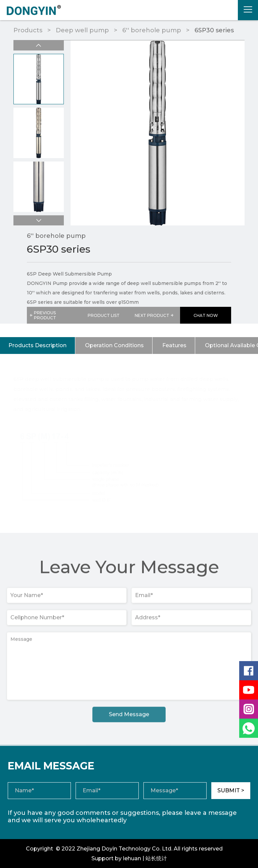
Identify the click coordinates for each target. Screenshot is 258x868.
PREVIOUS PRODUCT (43, 315)
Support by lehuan (116, 858)
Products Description (37, 345)
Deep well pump (82, 30)
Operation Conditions (114, 345)
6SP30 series (214, 30)
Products (28, 30)
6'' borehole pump (152, 30)
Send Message (129, 716)
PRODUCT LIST (104, 315)
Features (174, 345)
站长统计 (156, 858)
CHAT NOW (206, 315)
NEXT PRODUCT (155, 315)
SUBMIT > (231, 790)
